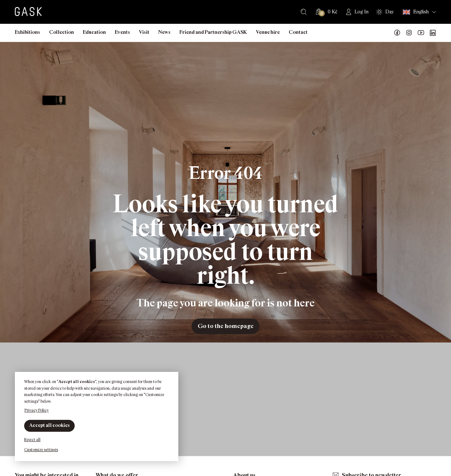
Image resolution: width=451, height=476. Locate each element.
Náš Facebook (397, 33)
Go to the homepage (226, 326)
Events (122, 32)
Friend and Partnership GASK (213, 32)
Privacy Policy (37, 410)
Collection (61, 32)
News (164, 32)
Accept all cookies (49, 425)
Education (94, 32)
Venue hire (268, 32)
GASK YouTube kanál (421, 33)
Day (390, 12)
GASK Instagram (409, 33)
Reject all (32, 440)
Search (304, 12)
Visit (144, 32)
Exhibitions (27, 32)
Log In (361, 12)
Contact (298, 32)
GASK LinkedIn (433, 33)
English (416, 12)
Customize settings (41, 450)
